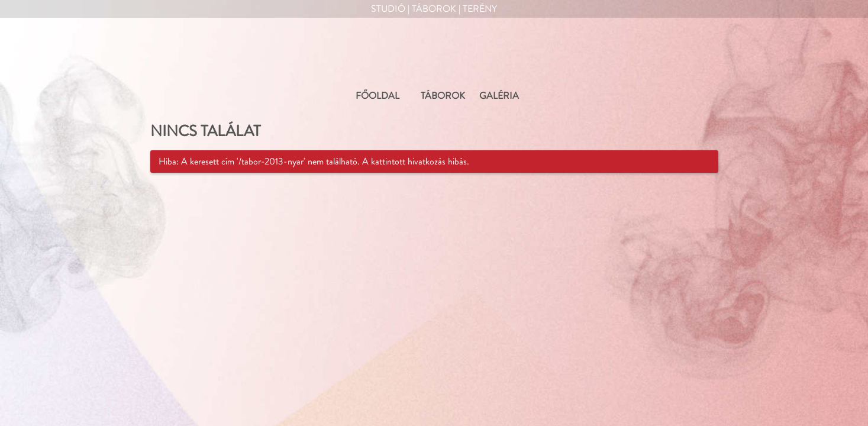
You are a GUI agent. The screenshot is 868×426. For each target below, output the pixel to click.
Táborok (434, 9)
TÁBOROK (443, 96)
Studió (388, 9)
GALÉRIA (499, 96)
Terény (480, 9)
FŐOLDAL (377, 96)
